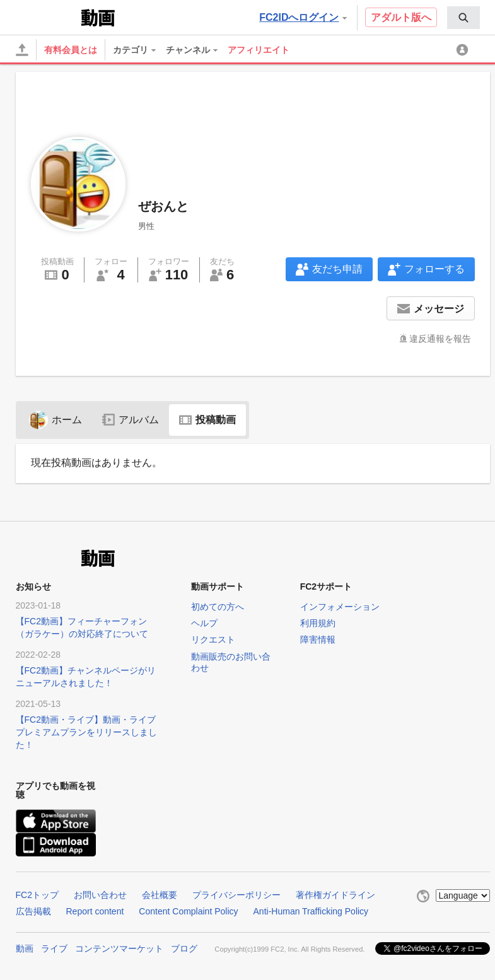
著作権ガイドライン (335, 895)
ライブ (54, 948)
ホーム (55, 420)
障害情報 (318, 639)
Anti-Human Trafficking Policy (311, 911)
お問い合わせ (100, 895)
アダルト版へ (401, 17)
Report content (95, 911)
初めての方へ (218, 607)
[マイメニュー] (464, 50)
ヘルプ (204, 623)
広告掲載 (33, 911)
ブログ (184, 948)
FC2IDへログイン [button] (303, 17)
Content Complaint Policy (188, 911)
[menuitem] (463, 18)
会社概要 (160, 895)
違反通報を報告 (440, 339)
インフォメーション (340, 607)
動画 (25, 948)
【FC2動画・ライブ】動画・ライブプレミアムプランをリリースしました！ (86, 732)
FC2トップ (37, 895)
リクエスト (213, 639)
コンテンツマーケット (119, 948)
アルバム (131, 420)
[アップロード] (22, 50)
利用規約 (318, 623)
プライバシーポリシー (236, 895)
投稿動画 (207, 420)
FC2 (47, 16)
